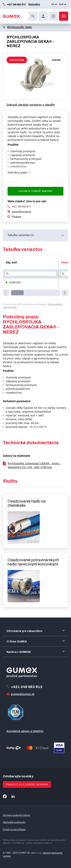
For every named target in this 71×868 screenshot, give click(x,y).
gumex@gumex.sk (21, 211)
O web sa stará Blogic (14, 829)
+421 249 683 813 (16, 4)
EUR (61, 4)
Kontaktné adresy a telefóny (25, 731)
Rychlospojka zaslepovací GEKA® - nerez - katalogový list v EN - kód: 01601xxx (34, 465)
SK (53, 4)
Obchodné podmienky (14, 822)
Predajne (16, 216)
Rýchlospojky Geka (19, 27)
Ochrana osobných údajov (16, 815)
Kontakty (34, 4)
